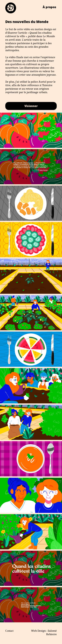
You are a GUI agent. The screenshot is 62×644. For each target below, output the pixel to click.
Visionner (31, 106)
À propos (49, 7)
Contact (9, 631)
